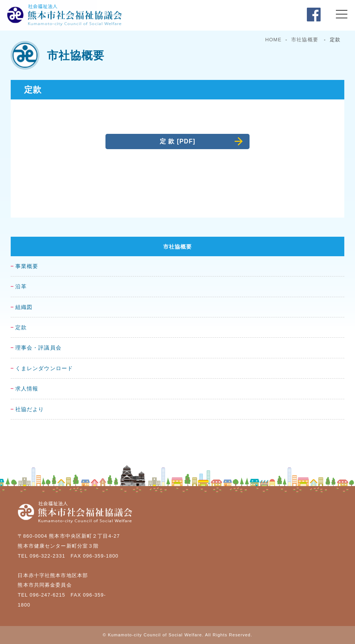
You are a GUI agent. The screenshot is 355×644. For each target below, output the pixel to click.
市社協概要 (305, 40)
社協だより (30, 409)
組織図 (24, 307)
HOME (273, 40)
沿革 (21, 287)
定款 (21, 328)
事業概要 (27, 266)
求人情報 (27, 389)
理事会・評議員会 (38, 348)
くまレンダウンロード (44, 368)
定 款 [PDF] (178, 141)
